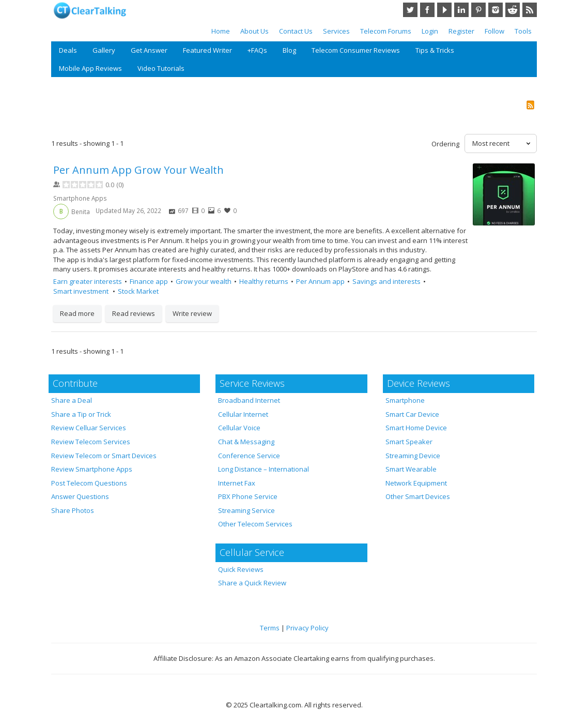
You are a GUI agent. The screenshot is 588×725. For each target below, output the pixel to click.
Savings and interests (386, 281)
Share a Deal (72, 400)
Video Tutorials (161, 68)
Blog (289, 50)
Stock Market (138, 291)
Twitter (410, 10)
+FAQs (257, 50)
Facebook (427, 10)
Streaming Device (413, 456)
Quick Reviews (241, 569)
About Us (254, 31)
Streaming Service (246, 510)
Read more (77, 313)
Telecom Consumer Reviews (356, 50)
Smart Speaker (409, 442)
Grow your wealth (204, 281)
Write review (192, 313)
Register (461, 31)
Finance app (149, 281)
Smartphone (405, 400)
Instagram (496, 10)
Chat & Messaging (246, 442)
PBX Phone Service (248, 496)
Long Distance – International (264, 469)
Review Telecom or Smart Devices (104, 456)
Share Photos (73, 510)
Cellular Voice (239, 428)
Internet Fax (237, 483)
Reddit (513, 10)
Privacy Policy (307, 628)
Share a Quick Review (252, 583)
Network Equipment (416, 483)
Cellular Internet (243, 414)
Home (221, 31)
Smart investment (82, 291)
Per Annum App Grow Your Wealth (138, 170)
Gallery (104, 50)
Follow (494, 31)
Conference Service (249, 456)
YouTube (444, 10)
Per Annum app (320, 281)
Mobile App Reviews (90, 68)
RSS (530, 10)
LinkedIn (461, 10)
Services (336, 31)
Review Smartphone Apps (92, 469)
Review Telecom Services (91, 442)
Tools (523, 31)
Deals (68, 50)
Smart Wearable (411, 469)
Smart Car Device (412, 414)
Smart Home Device (416, 428)
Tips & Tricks (435, 50)
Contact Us (296, 31)
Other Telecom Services (255, 524)
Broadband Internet (249, 400)
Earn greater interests (88, 281)
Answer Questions (80, 496)
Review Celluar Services (89, 428)
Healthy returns (264, 281)
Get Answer (149, 50)
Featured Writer (207, 50)
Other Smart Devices (418, 496)
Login (430, 31)
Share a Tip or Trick (81, 414)
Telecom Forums (386, 31)
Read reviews (134, 313)
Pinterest (478, 10)
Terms (270, 628)
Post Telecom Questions (89, 483)
